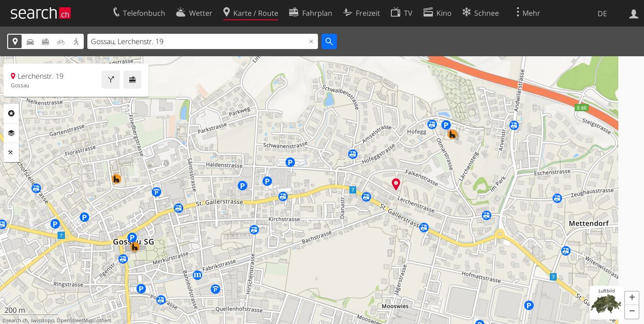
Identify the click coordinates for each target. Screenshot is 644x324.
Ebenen (11, 133)
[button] (632, 298)
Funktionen (11, 153)
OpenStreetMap (75, 320)
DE (602, 13)
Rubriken (11, 113)
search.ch (17, 320)
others (104, 320)
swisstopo (42, 320)
